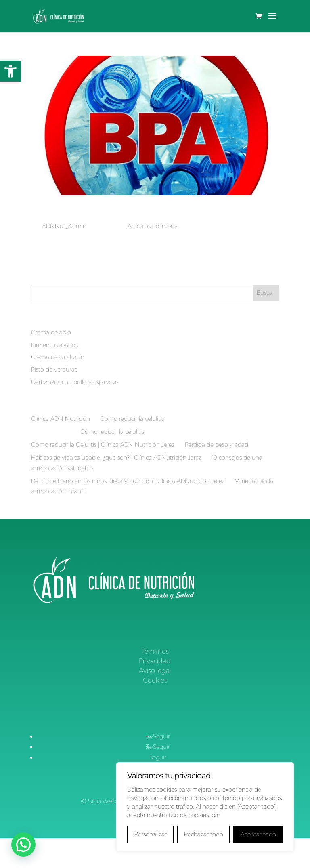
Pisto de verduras (54, 369)
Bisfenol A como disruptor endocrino (128, 212)
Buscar (266, 293)
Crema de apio (51, 332)
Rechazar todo (204, 834)
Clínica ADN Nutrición (61, 419)
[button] (10, 71)
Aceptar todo (258, 834)
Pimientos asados (54, 345)
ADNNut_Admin (64, 226)
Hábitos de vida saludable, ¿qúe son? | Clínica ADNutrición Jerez (116, 457)
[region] (205, 807)
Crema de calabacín (58, 357)
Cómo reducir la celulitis (132, 419)
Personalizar (151, 834)
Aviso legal (155, 670)
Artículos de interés (153, 226)
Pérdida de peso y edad (217, 445)
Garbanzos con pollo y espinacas (75, 382)
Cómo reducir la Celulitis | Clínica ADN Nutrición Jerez (103, 445)
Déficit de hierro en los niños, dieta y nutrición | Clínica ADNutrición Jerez (128, 481)
